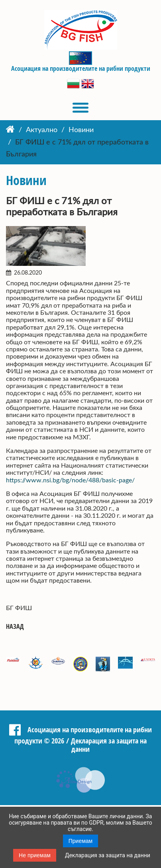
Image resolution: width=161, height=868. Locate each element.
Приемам (81, 841)
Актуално (42, 130)
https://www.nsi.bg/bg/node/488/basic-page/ (70, 480)
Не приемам (35, 855)
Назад (15, 627)
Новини (81, 130)
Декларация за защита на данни (108, 855)
